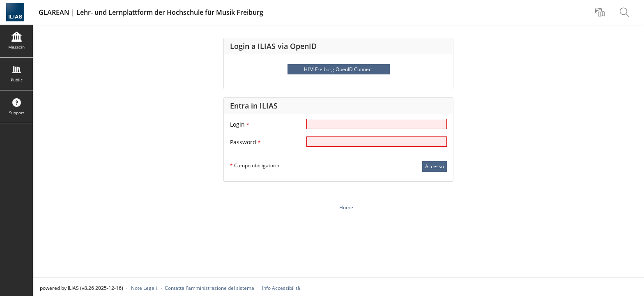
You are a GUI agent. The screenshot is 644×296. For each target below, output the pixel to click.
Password (245, 142)
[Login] (377, 124)
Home (346, 207)
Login (240, 124)
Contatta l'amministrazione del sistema (209, 288)
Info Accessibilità (281, 288)
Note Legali (144, 288)
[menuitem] (601, 12)
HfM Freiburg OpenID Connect (338, 69)
